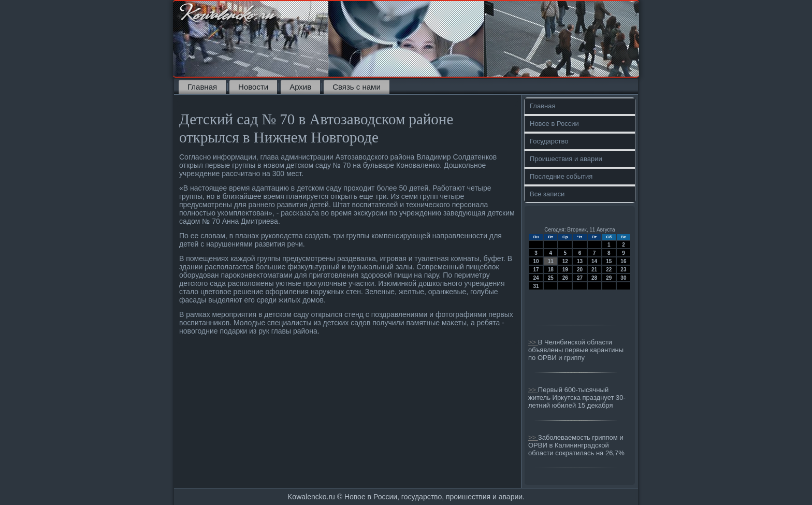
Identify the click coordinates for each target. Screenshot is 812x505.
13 (580, 261)
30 (623, 278)
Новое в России (554, 124)
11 (551, 261)
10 (536, 261)
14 (594, 261)
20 (580, 270)
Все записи (547, 194)
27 (580, 278)
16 (623, 261)
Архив (300, 87)
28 (594, 278)
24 (536, 278)
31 (536, 286)
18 (551, 270)
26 (565, 278)
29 (609, 278)
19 (565, 270)
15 (609, 261)
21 (594, 270)
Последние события (561, 176)
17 (536, 270)
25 (551, 278)
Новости (253, 87)
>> (533, 342)
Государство (549, 141)
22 (609, 270)
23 (623, 270)
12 (565, 261)
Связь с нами (357, 87)
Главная (202, 87)
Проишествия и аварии (566, 159)
